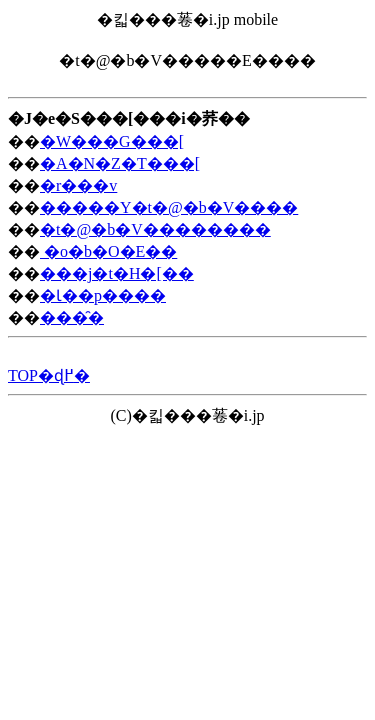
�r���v (78, 185)
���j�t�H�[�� (117, 273)
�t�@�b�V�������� (155, 229)
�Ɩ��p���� (103, 295)
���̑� (72, 317)
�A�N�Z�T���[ (120, 163)
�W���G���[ (112, 141)
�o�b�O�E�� (108, 251)
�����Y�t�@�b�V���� (169, 207)
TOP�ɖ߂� (49, 375)
